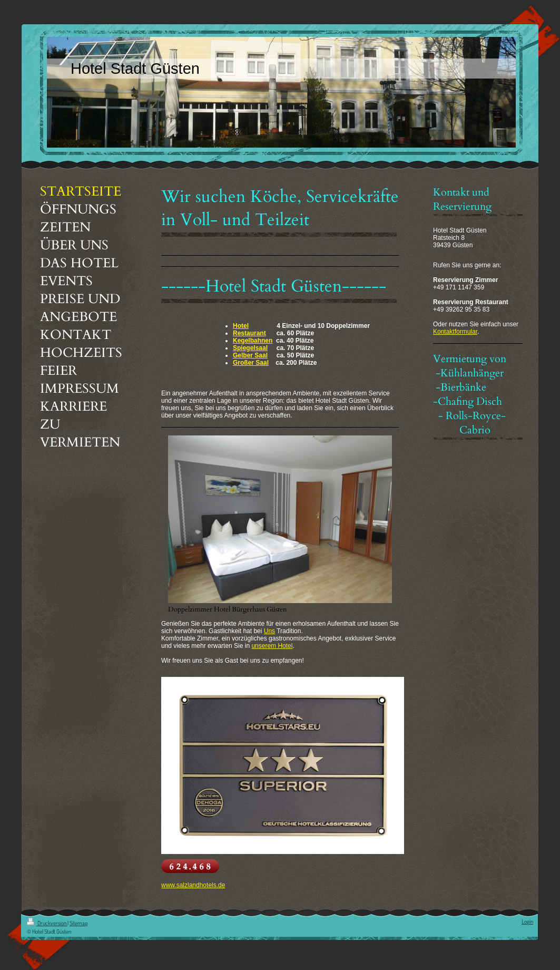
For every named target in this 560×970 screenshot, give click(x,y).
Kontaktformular (455, 332)
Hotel (241, 326)
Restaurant (249, 333)
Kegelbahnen (253, 341)
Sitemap (78, 923)
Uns (269, 631)
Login (527, 921)
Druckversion (47, 923)
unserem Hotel (272, 646)
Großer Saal (251, 363)
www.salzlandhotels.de (193, 885)
